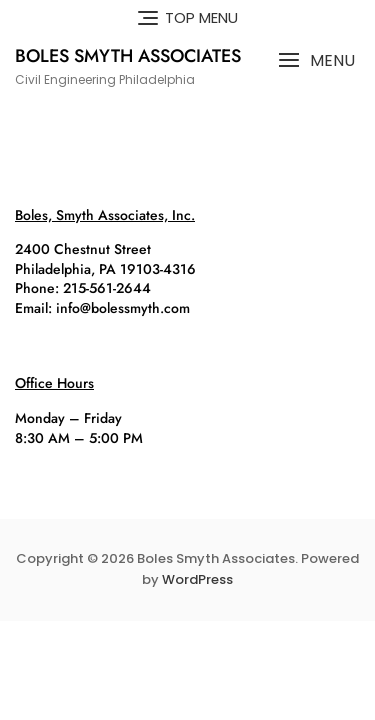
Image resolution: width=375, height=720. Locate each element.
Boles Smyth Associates (128, 56)
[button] (316, 60)
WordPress (197, 579)
